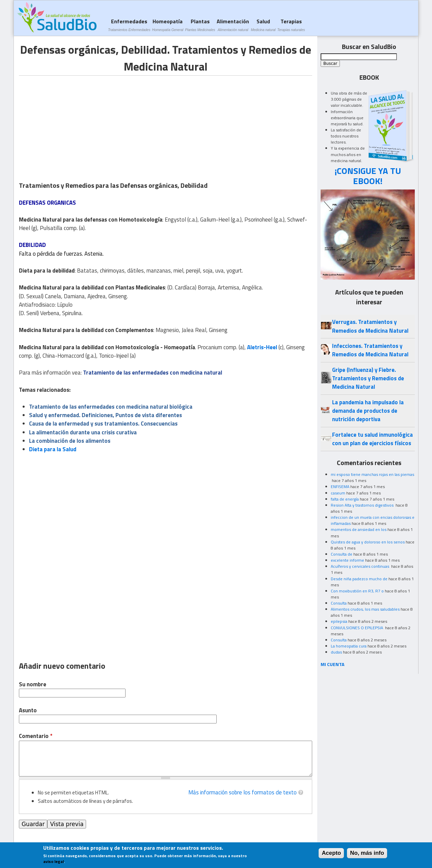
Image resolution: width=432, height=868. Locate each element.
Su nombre (33, 684)
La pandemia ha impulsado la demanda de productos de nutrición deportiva (368, 411)
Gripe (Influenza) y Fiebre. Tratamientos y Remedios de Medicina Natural (368, 378)
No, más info (367, 853)
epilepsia (339, 621)
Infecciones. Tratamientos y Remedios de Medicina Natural (370, 350)
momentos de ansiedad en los (359, 529)
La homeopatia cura (349, 646)
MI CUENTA (333, 664)
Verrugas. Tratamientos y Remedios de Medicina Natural (370, 326)
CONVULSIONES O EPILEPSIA (357, 628)
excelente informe (347, 560)
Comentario (36, 736)
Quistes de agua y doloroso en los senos (368, 542)
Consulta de (342, 554)
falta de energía (345, 499)
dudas (336, 652)
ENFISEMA (340, 487)
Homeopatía (168, 25)
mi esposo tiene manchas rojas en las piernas (372, 474)
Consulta (339, 603)
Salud (263, 25)
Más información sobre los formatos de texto (242, 792)
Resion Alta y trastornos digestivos (363, 505)
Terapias (291, 25)
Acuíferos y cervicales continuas (360, 566)
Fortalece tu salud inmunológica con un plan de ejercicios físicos (372, 439)
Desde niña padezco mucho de (359, 579)
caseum (338, 493)
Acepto (331, 853)
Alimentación (233, 25)
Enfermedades (129, 25)
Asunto (28, 710)
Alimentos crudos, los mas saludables (365, 609)
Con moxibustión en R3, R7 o (357, 591)
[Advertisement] (76, 123)
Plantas (200, 25)
